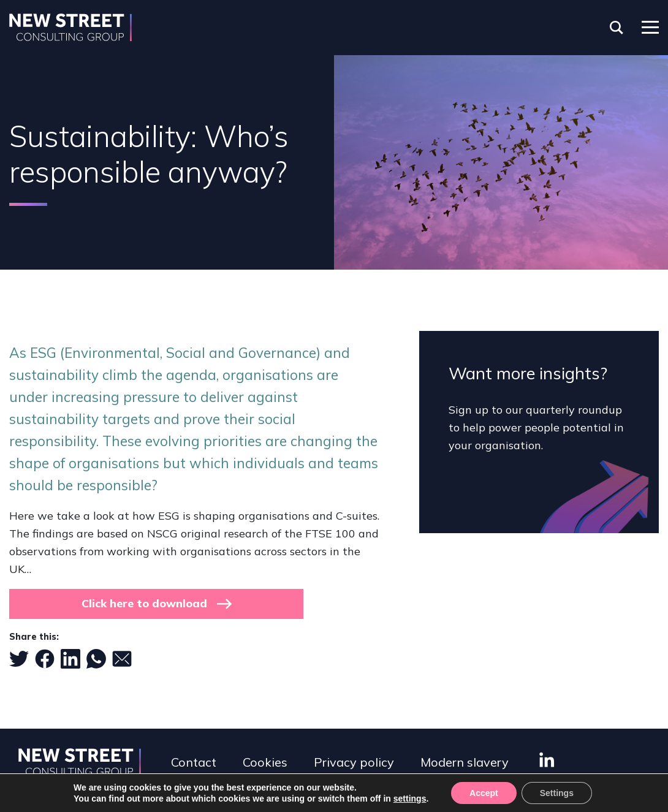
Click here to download (144, 603)
